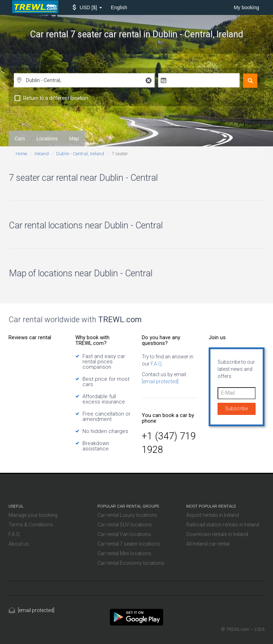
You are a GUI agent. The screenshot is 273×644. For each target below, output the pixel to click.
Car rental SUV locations (125, 525)
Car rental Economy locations (131, 563)
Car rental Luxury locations (127, 515)
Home (21, 154)
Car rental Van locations (124, 534)
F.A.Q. (156, 364)
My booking (246, 7)
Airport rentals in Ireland (213, 515)
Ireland (42, 154)
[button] (87, 7)
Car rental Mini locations (124, 553)
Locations (47, 139)
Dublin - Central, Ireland (80, 154)
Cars (20, 139)
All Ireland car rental (208, 544)
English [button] (119, 7)
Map (74, 139)
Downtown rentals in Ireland (217, 534)
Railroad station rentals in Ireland (223, 525)
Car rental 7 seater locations (129, 544)
